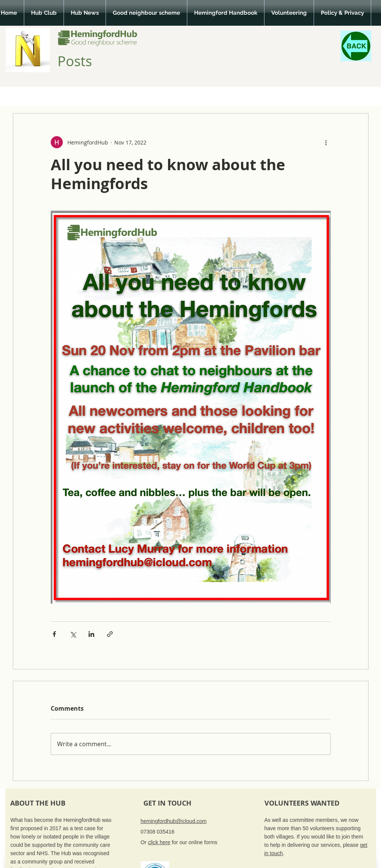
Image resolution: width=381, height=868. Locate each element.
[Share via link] (110, 634)
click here (159, 842)
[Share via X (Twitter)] (73, 634)
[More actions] (326, 142)
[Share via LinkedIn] (91, 634)
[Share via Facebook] (54, 634)
